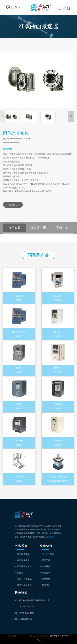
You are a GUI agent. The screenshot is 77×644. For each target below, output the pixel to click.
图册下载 (45, 560)
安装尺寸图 (40, 228)
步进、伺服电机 (23, 579)
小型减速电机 (22, 560)
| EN (13, 7)
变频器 (19, 573)
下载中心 (65, 228)
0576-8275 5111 (27, 607)
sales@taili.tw (26, 619)
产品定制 (45, 573)
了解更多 (50, 537)
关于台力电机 (47, 554)
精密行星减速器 (23, 585)
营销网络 (45, 579)
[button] (71, 115)
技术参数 (17, 228)
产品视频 (45, 566)
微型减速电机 (22, 554)
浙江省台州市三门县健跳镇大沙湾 (34, 600)
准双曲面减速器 (23, 566)
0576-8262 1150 (27, 613)
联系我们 (13, 205)
